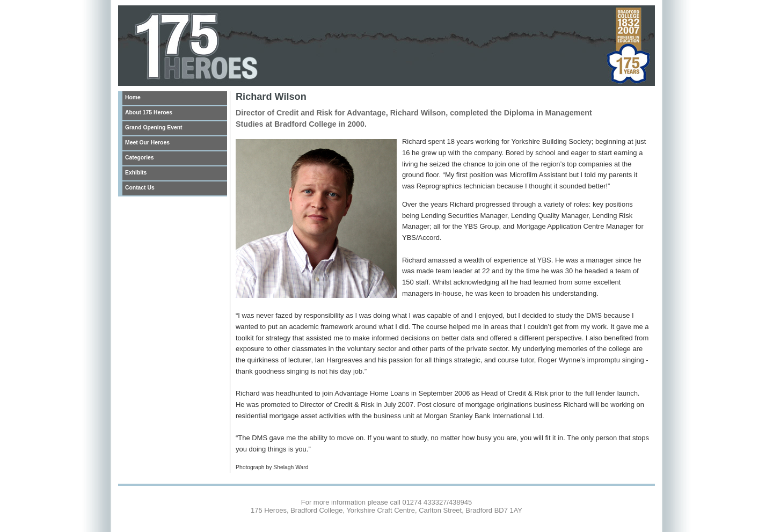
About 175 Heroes (149, 112)
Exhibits (136, 173)
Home (133, 97)
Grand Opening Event (154, 127)
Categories (140, 158)
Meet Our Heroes (147, 143)
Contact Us (140, 188)
